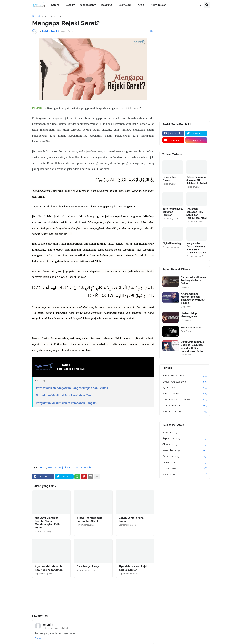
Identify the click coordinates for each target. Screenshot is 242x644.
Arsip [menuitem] (141, 5)
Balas (38, 638)
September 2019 (185, 439)
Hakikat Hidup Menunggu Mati (190, 315)
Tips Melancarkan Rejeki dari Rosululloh (134, 568)
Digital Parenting (172, 243)
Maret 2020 (185, 475)
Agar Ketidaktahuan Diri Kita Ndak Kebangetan (50, 568)
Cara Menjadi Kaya (88, 566)
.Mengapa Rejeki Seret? (61, 468)
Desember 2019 (185, 457)
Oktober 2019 (185, 445)
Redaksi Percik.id (53, 16)
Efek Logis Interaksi (192, 328)
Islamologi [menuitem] (125, 5)
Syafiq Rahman (185, 388)
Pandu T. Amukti (185, 394)
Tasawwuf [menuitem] (106, 5)
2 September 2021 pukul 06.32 (57, 628)
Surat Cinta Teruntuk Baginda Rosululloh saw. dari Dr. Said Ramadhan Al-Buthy (192, 346)
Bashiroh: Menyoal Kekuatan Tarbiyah (172, 212)
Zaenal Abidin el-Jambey (185, 400)
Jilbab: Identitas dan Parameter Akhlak (89, 519)
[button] (200, 5)
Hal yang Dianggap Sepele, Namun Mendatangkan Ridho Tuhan (48, 523)
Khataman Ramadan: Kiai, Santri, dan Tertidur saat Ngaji (197, 213)
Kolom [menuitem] (55, 5)
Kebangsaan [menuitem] (87, 5)
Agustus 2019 (185, 433)
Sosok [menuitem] (69, 5)
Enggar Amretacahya (185, 382)
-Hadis (43, 468)
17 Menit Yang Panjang (170, 179)
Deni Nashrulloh (185, 406)
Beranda (37, 16)
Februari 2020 (185, 468)
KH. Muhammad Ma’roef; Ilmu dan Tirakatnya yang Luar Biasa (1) (193, 298)
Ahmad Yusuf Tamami (185, 376)
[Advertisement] (93, 438)
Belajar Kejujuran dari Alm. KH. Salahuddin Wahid (197, 180)
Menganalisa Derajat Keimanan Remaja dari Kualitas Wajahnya (197, 248)
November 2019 (185, 451)
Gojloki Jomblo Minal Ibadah (132, 519)
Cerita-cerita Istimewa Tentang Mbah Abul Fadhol (193, 280)
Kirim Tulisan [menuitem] (158, 5)
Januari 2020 (185, 463)
